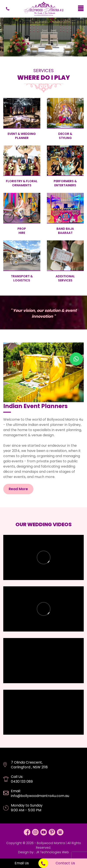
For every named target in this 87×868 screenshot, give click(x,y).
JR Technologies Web (52, 852)
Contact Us (65, 863)
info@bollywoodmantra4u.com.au (40, 796)
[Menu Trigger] (81, 8)
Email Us (22, 863)
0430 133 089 (8, 9)
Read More (18, 489)
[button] (76, 359)
